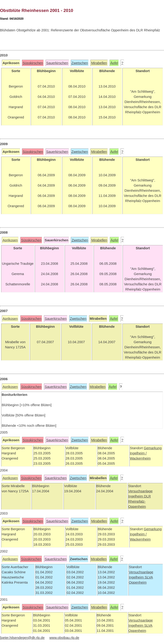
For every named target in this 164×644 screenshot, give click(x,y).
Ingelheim (136, 496)
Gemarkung (153, 448)
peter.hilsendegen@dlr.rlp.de (23, 638)
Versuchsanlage (140, 491)
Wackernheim (140, 458)
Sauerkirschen (57, 63)
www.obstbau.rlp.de (64, 638)
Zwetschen (80, 63)
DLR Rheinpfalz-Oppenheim (140, 501)
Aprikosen (10, 240)
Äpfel (114, 63)
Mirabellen (99, 63)
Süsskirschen (33, 63)
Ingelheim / (138, 453)
